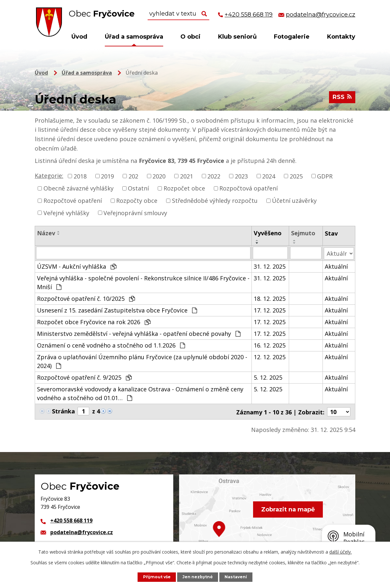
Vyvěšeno (268, 233)
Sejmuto (303, 233)
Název (46, 233)
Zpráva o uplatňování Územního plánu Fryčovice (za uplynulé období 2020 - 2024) (142, 361)
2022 (214, 176)
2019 (107, 176)
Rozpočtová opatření (249, 188)
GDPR (325, 176)
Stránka (63, 410)
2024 (269, 176)
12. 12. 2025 (270, 356)
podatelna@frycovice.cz (82, 531)
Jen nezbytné (198, 577)
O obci (190, 37)
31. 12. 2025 (270, 266)
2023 (241, 176)
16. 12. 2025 (270, 345)
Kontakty (341, 37)
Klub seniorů (237, 37)
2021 (187, 176)
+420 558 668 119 (71, 520)
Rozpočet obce (184, 188)
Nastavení (237, 577)
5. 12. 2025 (268, 377)
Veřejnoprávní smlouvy (135, 213)
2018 (80, 176)
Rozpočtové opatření (73, 201)
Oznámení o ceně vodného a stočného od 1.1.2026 (111, 345)
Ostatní (138, 188)
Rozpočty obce (137, 201)
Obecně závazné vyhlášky (79, 188)
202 (133, 176)
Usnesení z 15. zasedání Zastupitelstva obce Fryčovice (117, 310)
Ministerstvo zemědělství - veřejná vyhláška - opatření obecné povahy (139, 333)
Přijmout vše (156, 577)
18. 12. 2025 (270, 298)
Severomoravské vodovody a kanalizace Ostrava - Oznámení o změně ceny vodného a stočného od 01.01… (140, 393)
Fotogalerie (292, 37)
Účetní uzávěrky (294, 201)
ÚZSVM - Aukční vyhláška (77, 266)
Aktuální (336, 266)
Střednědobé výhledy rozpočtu (215, 201)
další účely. (341, 552)
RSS (342, 98)
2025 (296, 176)
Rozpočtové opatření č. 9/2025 (84, 377)
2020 (159, 176)
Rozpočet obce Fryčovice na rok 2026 (94, 321)
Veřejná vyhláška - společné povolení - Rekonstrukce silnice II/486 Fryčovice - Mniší (143, 282)
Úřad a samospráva (134, 37)
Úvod (79, 37)
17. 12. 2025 (270, 310)
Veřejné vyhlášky (66, 213)
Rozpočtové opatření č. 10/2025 (86, 298)
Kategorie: (49, 176)
